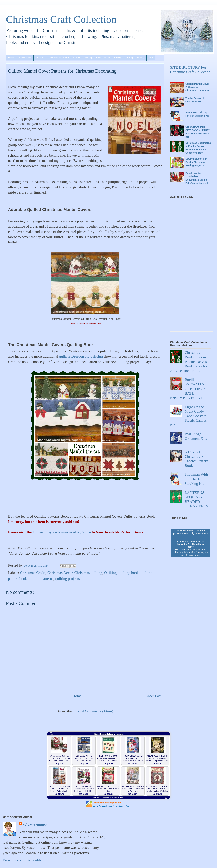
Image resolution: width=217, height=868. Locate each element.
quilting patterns (41, 579)
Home (11, 57)
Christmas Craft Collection (61, 19)
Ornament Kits (25, 57)
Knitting (88, 57)
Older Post (154, 696)
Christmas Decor (60, 573)
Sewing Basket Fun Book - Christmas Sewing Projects (196, 162)
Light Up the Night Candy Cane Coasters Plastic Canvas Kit (188, 416)
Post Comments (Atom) (95, 711)
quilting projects (67, 579)
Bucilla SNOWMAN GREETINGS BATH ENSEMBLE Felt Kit (188, 389)
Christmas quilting (88, 573)
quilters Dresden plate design (81, 357)
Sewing (129, 57)
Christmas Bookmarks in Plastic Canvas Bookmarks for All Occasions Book (198, 148)
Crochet (77, 57)
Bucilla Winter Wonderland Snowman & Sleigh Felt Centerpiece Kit (197, 178)
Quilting (141, 57)
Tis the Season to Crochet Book (195, 100)
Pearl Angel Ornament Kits (196, 436)
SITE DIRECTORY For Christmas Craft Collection (190, 70)
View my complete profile (22, 860)
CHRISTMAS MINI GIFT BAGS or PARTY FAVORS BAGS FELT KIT (198, 132)
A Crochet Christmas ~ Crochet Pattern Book (196, 459)
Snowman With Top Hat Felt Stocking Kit (197, 114)
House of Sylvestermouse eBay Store (62, 532)
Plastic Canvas (103, 57)
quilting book (129, 573)
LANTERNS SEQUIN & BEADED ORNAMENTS (196, 499)
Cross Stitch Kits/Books (58, 57)
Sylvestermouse (35, 825)
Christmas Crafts (33, 573)
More (151, 57)
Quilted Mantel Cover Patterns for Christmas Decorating (198, 87)
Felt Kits (39, 57)
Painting (118, 57)
